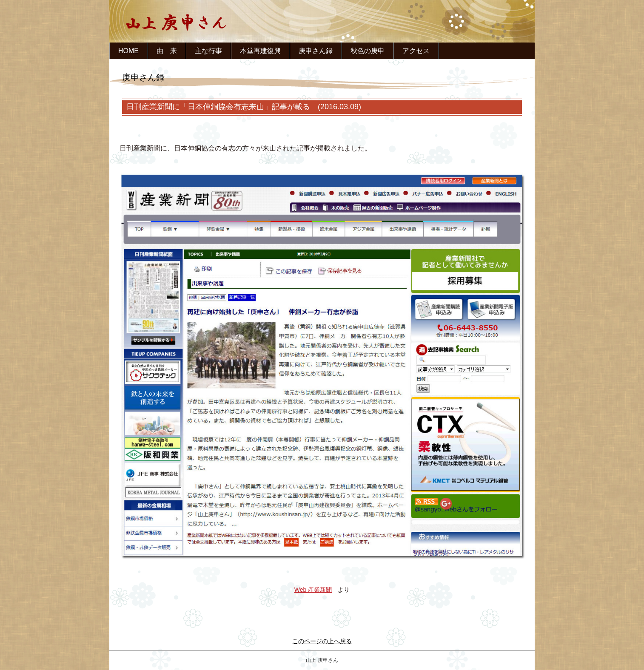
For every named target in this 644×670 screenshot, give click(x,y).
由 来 (167, 51)
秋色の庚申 (368, 51)
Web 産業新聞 (313, 590)
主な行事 (208, 51)
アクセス (416, 51)
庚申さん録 (316, 51)
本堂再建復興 (260, 51)
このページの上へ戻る (322, 641)
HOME (128, 51)
